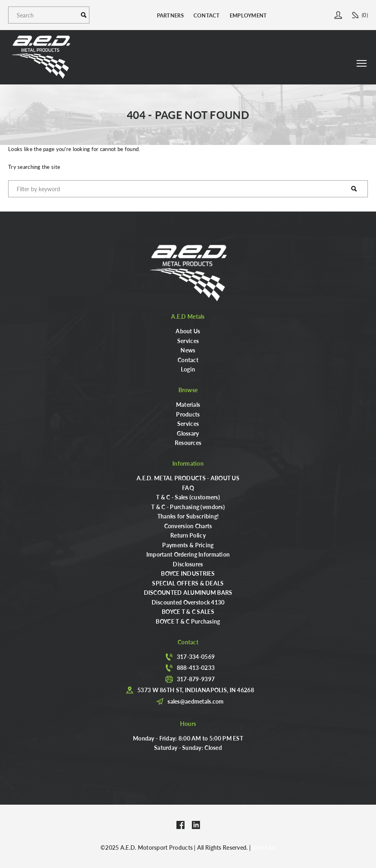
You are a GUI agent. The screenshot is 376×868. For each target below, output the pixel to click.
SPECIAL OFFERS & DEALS (188, 583)
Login (188, 369)
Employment (248, 15)
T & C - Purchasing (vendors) (188, 507)
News (188, 350)
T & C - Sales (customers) (188, 497)
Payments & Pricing (188, 545)
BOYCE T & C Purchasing (188, 621)
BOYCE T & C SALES (188, 611)
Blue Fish (264, 847)
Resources (188, 443)
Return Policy (188, 535)
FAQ (188, 488)
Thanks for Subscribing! (188, 516)
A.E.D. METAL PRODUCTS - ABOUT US (188, 478)
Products (188, 414)
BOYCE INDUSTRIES (188, 573)
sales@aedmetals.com (196, 701)
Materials (188, 404)
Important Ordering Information (188, 554)
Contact (207, 15)
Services (188, 341)
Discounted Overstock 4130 (188, 602)
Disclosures (188, 564)
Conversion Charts (188, 526)
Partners (170, 15)
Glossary (188, 433)
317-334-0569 (196, 656)
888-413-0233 (196, 667)
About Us (188, 331)
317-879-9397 (196, 679)
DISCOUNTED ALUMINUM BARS (188, 592)
